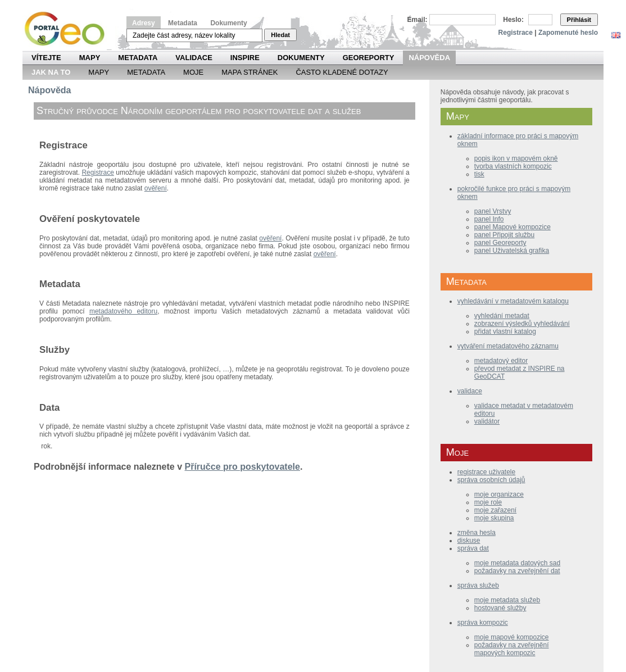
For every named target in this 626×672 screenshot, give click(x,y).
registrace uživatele (486, 472)
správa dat (473, 548)
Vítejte (46, 58)
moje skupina (494, 518)
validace (470, 391)
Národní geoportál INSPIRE (69, 29)
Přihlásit (579, 20)
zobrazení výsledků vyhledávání (522, 324)
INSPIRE (245, 58)
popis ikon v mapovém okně (516, 158)
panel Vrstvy (493, 211)
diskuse (469, 541)
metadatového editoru (123, 311)
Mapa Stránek (250, 72)
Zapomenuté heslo (568, 33)
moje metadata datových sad (517, 563)
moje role (488, 502)
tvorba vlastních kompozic (513, 166)
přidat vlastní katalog (505, 332)
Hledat (280, 35)
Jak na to (51, 72)
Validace (194, 58)
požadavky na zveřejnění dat (517, 571)
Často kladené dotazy (342, 72)
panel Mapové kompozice (512, 227)
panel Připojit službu (504, 235)
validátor (487, 421)
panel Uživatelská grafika (512, 251)
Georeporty (369, 58)
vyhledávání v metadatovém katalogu (513, 301)
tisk (479, 174)
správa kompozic (483, 623)
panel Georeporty (500, 243)
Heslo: (513, 20)
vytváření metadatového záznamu (508, 346)
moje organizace (499, 494)
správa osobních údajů (491, 480)
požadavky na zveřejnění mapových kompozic (512, 649)
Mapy (90, 58)
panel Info (489, 219)
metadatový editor (501, 361)
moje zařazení (495, 510)
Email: (418, 20)
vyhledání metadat (502, 316)
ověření (156, 188)
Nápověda (429, 58)
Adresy (144, 23)
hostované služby (500, 608)
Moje (193, 72)
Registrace (516, 33)
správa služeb (478, 585)
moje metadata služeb (507, 600)
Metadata (183, 23)
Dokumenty (228, 23)
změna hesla (477, 533)
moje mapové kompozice (512, 637)
